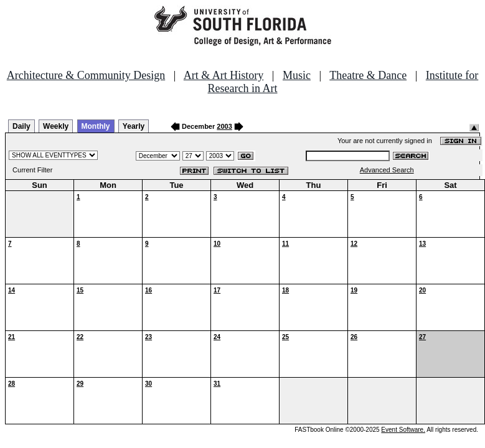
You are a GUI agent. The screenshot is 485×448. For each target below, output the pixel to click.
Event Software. (403, 430)
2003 (224, 126)
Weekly (56, 126)
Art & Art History (224, 75)
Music (297, 75)
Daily (21, 126)
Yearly (134, 126)
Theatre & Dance (368, 75)
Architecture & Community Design (86, 75)
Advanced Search (387, 170)
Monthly (96, 126)
